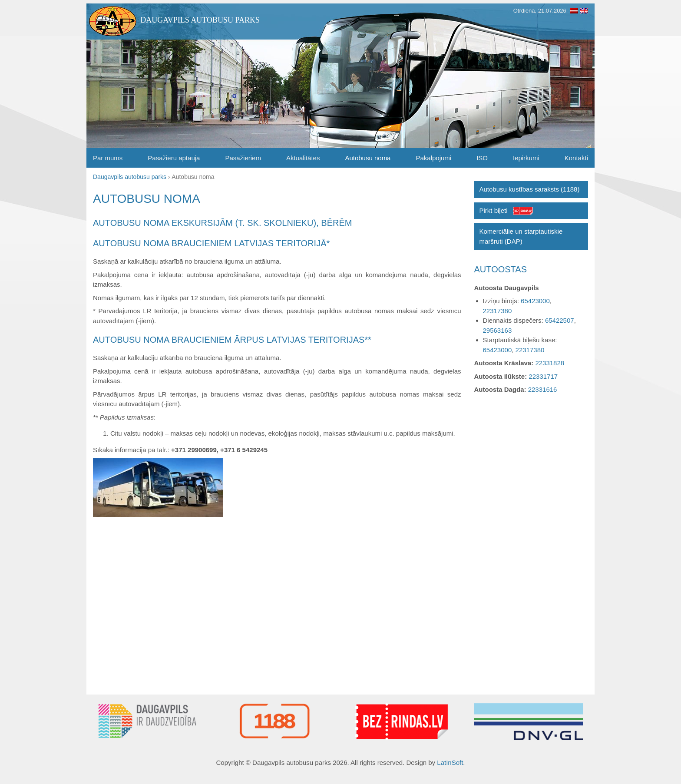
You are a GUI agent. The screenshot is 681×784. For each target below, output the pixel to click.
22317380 (498, 311)
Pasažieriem (243, 158)
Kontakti (576, 158)
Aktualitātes (303, 158)
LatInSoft (450, 762)
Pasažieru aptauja (174, 158)
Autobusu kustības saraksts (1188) (530, 189)
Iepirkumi (526, 158)
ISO (482, 158)
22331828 (550, 363)
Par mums (108, 158)
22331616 (543, 389)
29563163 (498, 330)
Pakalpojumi (433, 158)
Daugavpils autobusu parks (200, 20)
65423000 (535, 301)
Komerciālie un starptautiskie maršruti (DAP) (521, 236)
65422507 (560, 320)
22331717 (543, 376)
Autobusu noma (368, 158)
